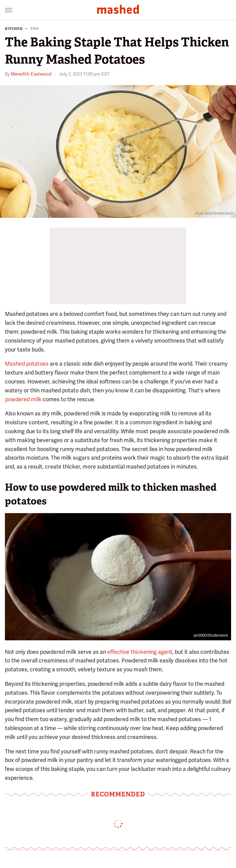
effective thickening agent (140, 652)
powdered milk (23, 399)
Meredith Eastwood (31, 74)
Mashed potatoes (27, 364)
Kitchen (14, 29)
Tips (35, 29)
